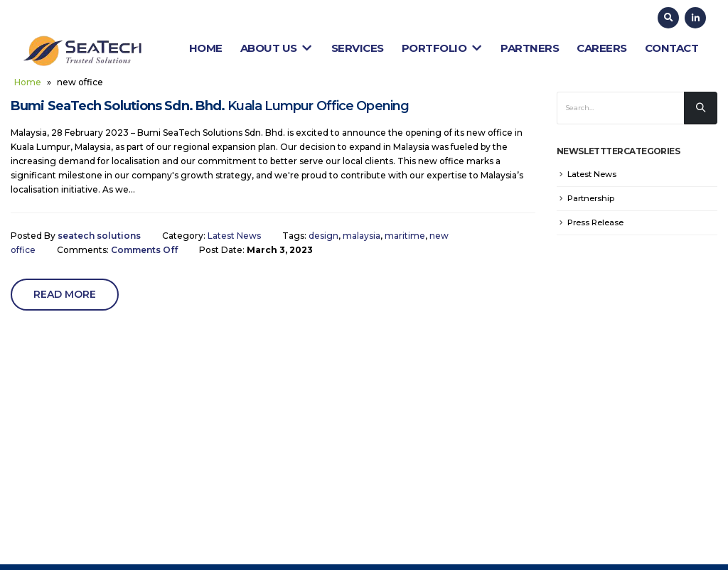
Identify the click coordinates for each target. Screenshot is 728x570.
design (323, 236)
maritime (405, 236)
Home (206, 48)
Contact (672, 48)
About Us (277, 48)
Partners (530, 48)
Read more (65, 294)
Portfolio (443, 48)
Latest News (234, 236)
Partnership (591, 198)
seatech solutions (99, 236)
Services (358, 48)
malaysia (362, 236)
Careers (602, 48)
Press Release (595, 222)
